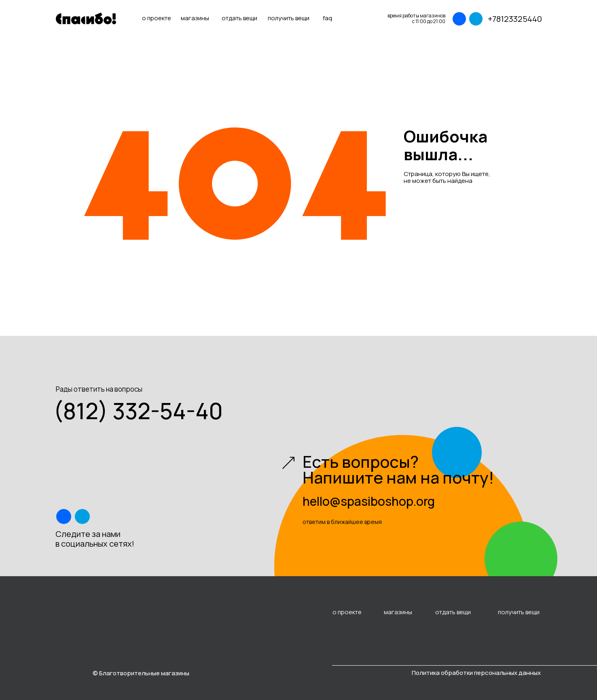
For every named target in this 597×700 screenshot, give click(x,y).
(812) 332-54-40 (138, 411)
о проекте (157, 18)
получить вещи (289, 18)
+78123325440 (515, 19)
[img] (459, 19)
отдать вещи (239, 18)
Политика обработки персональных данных (476, 673)
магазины (195, 18)
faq (327, 18)
